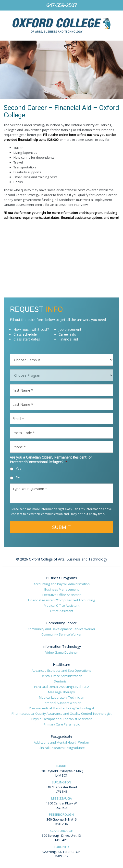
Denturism (62, 681)
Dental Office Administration (61, 676)
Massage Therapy (61, 692)
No (18, 477)
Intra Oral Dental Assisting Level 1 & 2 (61, 687)
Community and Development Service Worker (61, 629)
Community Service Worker (61, 634)
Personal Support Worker (62, 703)
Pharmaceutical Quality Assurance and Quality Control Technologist (61, 714)
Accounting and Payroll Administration (62, 584)
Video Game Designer (62, 652)
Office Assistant (62, 611)
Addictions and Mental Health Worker (61, 742)
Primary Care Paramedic (62, 724)
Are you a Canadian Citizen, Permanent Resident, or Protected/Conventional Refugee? (51, 460)
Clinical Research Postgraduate (62, 748)
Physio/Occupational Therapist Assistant (61, 719)
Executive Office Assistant (61, 595)
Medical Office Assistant (62, 605)
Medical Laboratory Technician (62, 697)
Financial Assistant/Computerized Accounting (61, 600)
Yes (18, 468)
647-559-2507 (61, 5)
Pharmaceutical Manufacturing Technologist (61, 708)
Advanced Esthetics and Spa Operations (61, 670)
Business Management (61, 589)
